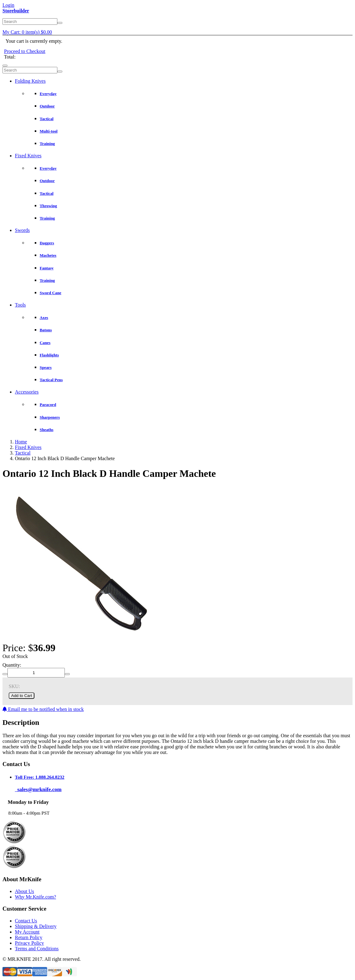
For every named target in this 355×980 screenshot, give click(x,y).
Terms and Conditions (37, 949)
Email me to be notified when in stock (43, 709)
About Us (24, 891)
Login (8, 5)
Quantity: (12, 665)
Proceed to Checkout (25, 51)
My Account (27, 932)
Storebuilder (16, 11)
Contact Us (26, 921)
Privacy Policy (29, 943)
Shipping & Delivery (36, 926)
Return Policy (29, 937)
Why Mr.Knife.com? (35, 897)
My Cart (27, 32)
